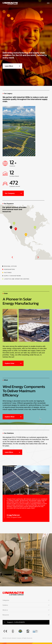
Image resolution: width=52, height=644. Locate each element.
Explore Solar (13, 363)
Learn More (12, 66)
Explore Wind (13, 417)
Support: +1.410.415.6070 (14, 622)
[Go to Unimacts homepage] (10, 4)
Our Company (13, 193)
